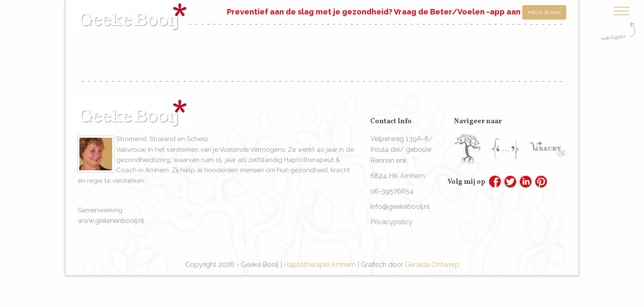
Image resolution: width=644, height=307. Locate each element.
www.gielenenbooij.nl (111, 221)
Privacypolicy (391, 222)
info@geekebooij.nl (400, 207)
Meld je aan (544, 12)
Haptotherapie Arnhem (320, 265)
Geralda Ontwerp (432, 265)
